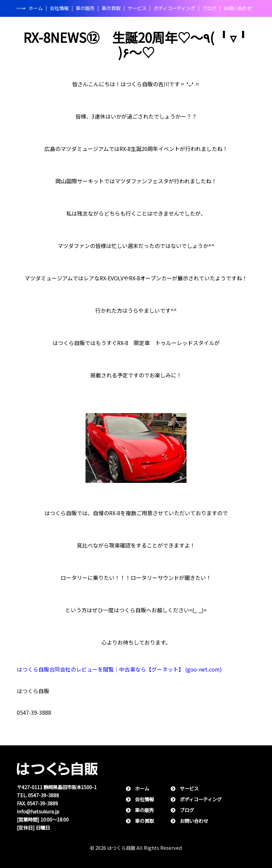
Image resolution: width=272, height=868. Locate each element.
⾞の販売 (85, 8)
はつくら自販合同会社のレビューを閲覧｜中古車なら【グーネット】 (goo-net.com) (119, 669)
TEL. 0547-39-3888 (38, 795)
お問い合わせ (238, 8)
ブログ (209, 8)
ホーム (36, 8)
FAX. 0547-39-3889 (37, 803)
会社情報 (59, 8)
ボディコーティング (174, 8)
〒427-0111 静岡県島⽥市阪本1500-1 (57, 787)
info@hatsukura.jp (38, 812)
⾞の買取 (111, 8)
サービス (137, 8)
